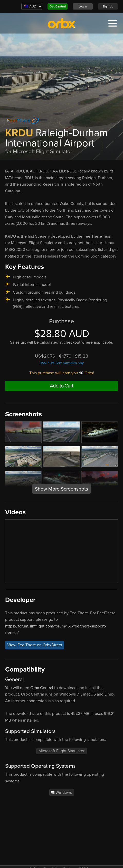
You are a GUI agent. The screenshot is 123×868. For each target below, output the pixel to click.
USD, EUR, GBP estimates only (61, 363)
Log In (83, 6)
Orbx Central (42, 688)
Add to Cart (61, 386)
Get (58, 6)
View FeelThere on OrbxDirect (35, 645)
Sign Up (108, 6)
